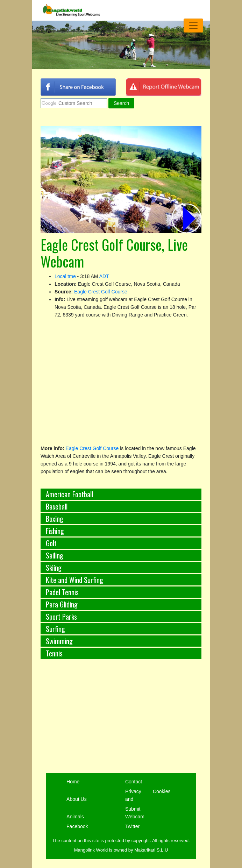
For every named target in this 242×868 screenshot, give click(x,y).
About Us (77, 799)
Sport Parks (61, 617)
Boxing (55, 519)
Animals (75, 817)
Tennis (54, 653)
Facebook (77, 826)
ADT (104, 276)
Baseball (57, 506)
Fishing (55, 531)
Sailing (55, 555)
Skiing (54, 568)
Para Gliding (62, 604)
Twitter (132, 826)
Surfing (55, 629)
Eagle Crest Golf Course (101, 292)
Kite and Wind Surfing (74, 580)
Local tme (65, 276)
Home (73, 782)
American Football (69, 494)
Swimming (59, 641)
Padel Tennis (62, 592)
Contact (134, 782)
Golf (51, 543)
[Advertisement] (121, 724)
